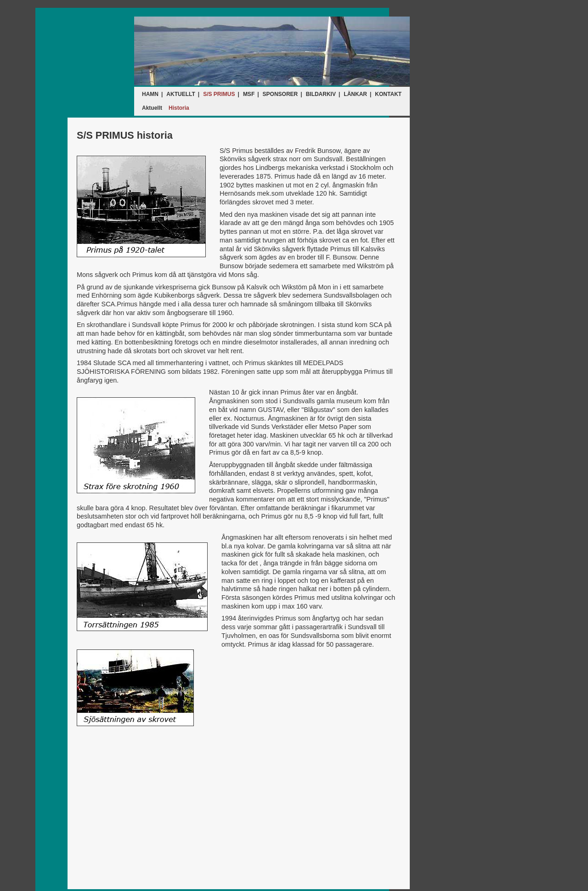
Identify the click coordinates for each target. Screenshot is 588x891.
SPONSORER (280, 94)
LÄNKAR (355, 94)
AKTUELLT (181, 94)
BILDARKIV (321, 94)
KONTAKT (388, 94)
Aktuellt (152, 108)
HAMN (150, 94)
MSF (249, 94)
